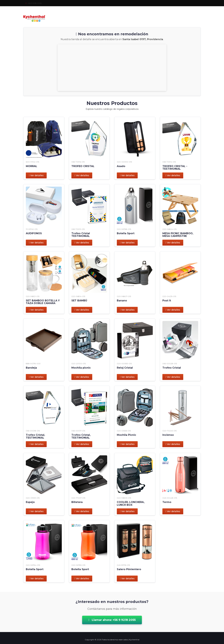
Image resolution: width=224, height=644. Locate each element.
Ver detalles (36, 175)
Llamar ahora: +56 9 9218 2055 (112, 620)
